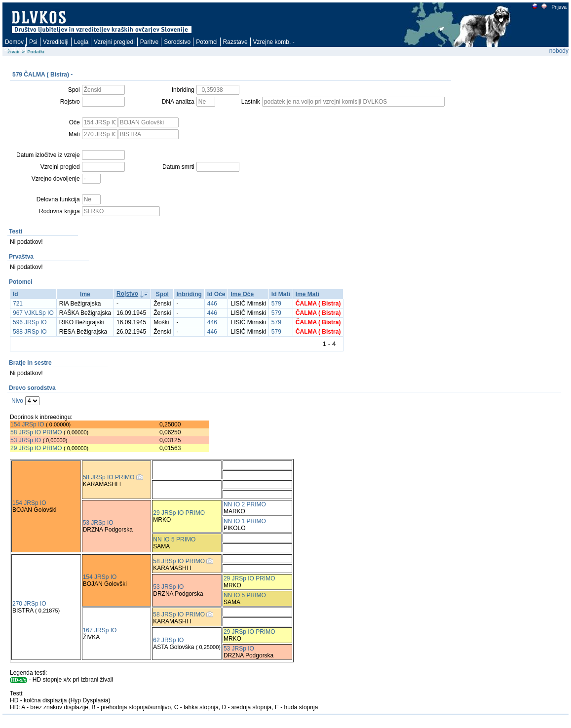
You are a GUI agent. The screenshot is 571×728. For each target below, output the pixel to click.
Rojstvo (127, 294)
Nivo (17, 401)
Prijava (559, 7)
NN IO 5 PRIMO (174, 539)
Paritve (149, 42)
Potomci (207, 42)
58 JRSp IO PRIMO (36, 432)
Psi (33, 42)
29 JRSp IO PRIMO (37, 448)
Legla (81, 42)
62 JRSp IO (168, 640)
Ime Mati (307, 294)
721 (18, 304)
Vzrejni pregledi (114, 42)
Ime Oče (242, 294)
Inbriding (189, 294)
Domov (14, 42)
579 (276, 304)
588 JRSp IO (30, 332)
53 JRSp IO (26, 440)
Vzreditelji (56, 42)
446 (212, 304)
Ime (85, 294)
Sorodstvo (177, 42)
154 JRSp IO (27, 424)
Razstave (235, 42)
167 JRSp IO (100, 630)
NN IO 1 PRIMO (245, 521)
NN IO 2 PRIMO (245, 504)
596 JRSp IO (30, 322)
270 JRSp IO (29, 604)
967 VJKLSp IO (33, 313)
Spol (162, 294)
